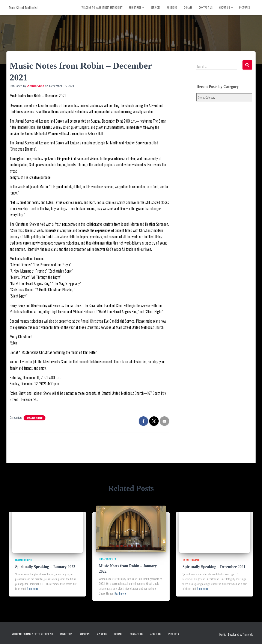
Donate (188, 7)
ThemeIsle (248, 634)
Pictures (245, 7)
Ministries (137, 7)
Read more (33, 588)
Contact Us (206, 7)
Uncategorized (35, 418)
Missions (172, 7)
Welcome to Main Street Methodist (102, 7)
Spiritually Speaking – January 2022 (45, 567)
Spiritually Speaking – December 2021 (214, 567)
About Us (226, 7)
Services (156, 7)
